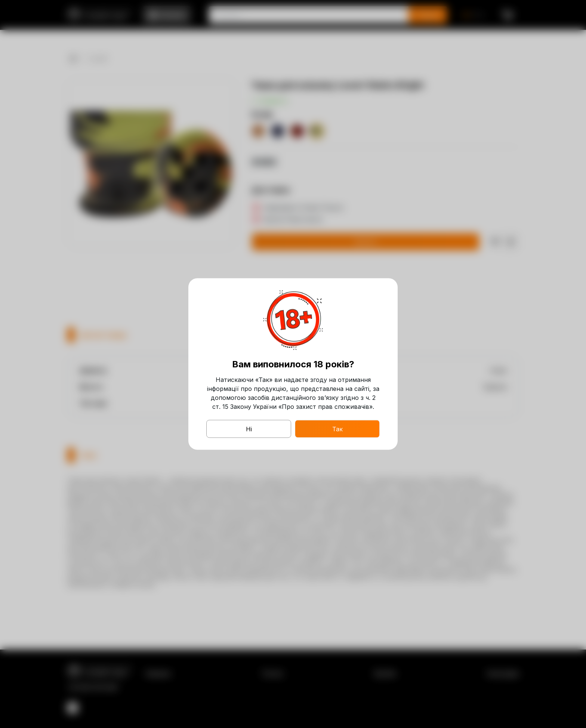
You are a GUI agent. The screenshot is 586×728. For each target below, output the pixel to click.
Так (337, 429)
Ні (249, 429)
